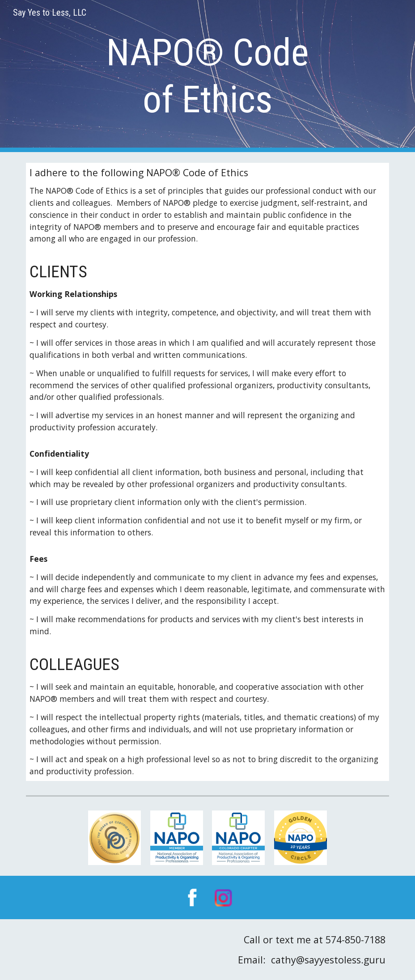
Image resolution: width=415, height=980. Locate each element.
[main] (207, 76)
